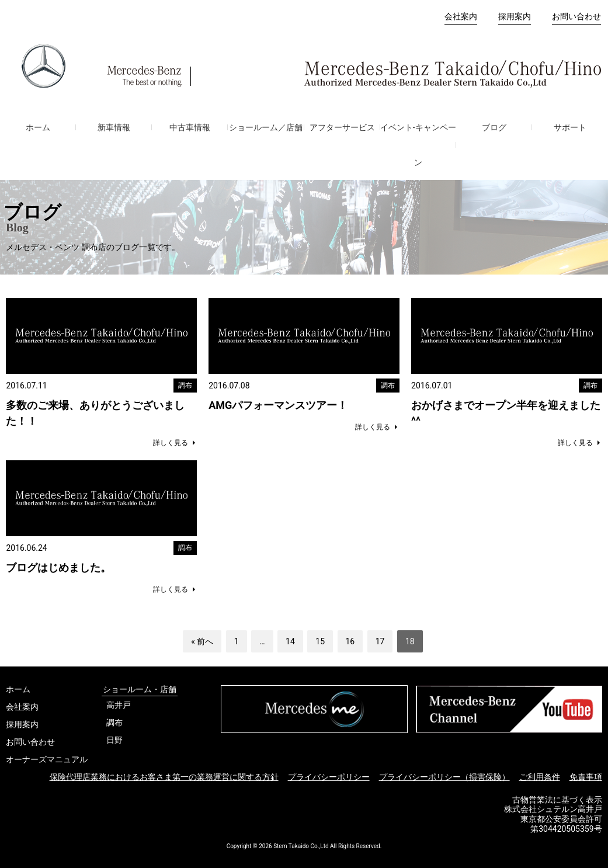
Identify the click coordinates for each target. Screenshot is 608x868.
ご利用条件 (540, 777)
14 (290, 641)
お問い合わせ (576, 16)
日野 (114, 740)
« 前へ (202, 641)
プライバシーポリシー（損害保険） (444, 777)
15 (320, 641)
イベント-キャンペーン (418, 145)
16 (350, 641)
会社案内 (461, 16)
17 (380, 641)
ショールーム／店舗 (266, 127)
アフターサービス (342, 127)
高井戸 (119, 705)
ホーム (38, 127)
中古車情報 (190, 127)
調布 (114, 723)
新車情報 (114, 127)
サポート (570, 127)
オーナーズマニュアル (47, 759)
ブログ (494, 127)
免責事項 (586, 777)
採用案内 (515, 16)
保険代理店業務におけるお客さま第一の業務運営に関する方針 (164, 777)
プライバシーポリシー (329, 777)
